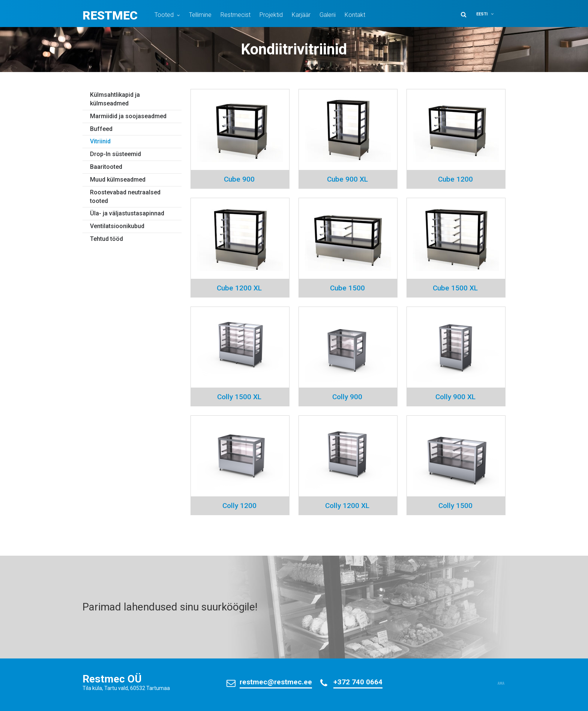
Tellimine (200, 15)
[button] (490, 14)
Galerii (328, 15)
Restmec (110, 15)
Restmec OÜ (112, 679)
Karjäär (301, 15)
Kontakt (355, 15)
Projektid (271, 15)
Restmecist (235, 15)
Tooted (164, 15)
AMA (501, 684)
